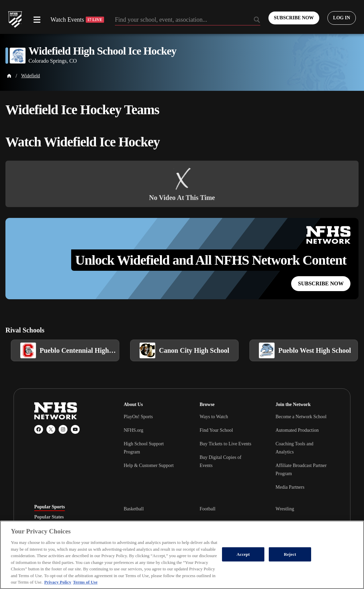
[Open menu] (37, 20)
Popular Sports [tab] (49, 507)
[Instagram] (63, 429)
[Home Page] (9, 76)
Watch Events (77, 20)
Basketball (134, 509)
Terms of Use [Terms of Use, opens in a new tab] (85, 582)
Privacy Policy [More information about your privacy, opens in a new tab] (58, 582)
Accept (243, 554)
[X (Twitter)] (51, 429)
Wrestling (285, 509)
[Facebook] (39, 429)
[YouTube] (75, 429)
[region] (182, 555)
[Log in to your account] (342, 18)
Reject (290, 554)
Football (208, 509)
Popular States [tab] (49, 517)
